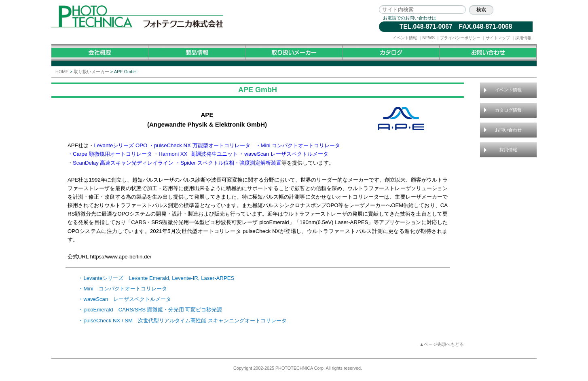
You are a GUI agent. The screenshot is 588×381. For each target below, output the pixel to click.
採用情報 (523, 38)
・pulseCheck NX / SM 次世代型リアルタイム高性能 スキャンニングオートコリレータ (182, 321)
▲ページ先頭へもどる (442, 344)
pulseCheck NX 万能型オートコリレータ (202, 145)
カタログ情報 (508, 110)
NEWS (428, 38)
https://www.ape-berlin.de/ (121, 257)
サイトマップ (498, 38)
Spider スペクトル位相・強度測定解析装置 (231, 163)
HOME (62, 72)
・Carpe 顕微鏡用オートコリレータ (110, 154)
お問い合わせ (508, 130)
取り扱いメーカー (91, 72)
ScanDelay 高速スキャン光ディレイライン (123, 163)
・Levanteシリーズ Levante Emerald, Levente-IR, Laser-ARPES (156, 278)
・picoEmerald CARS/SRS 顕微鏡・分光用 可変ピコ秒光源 (150, 310)
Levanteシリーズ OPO (121, 145)
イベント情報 (405, 38)
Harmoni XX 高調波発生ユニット (198, 154)
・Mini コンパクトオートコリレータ (298, 145)
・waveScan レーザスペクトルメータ (284, 154)
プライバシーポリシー (460, 38)
